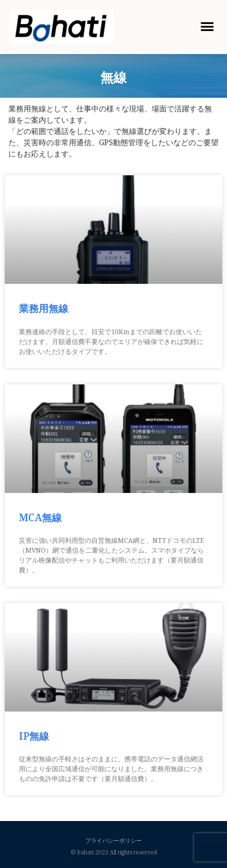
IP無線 (34, 736)
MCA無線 (40, 517)
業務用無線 (44, 308)
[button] (207, 27)
